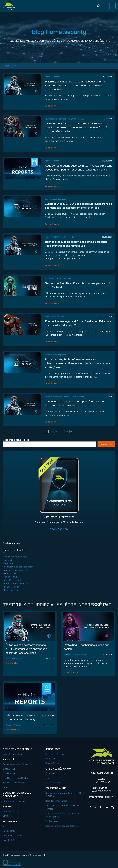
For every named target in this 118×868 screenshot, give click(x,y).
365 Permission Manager (14, 801)
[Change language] (101, 6)
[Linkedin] (101, 808)
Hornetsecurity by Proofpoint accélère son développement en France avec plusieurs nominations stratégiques (78, 363)
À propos (7, 826)
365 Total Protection (12, 754)
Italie (48, 778)
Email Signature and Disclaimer (17, 778)
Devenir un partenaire (13, 835)
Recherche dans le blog (16, 440)
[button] (5, 863)
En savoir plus (51, 106)
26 (66, 431)
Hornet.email (9, 787)
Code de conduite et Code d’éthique (62, 826)
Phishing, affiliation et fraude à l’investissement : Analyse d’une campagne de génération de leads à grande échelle (76, 85)
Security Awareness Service (16, 764)
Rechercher (106, 444)
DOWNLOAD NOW (59, 529)
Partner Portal (13, 864)
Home (6, 66)
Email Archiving (10, 769)
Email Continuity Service (14, 783)
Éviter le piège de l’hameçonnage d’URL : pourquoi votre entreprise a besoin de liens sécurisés (27, 649)
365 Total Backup (11, 811)
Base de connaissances (56, 801)
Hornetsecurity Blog (55, 754)
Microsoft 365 (78, 119)
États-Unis (50, 773)
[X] (96, 808)
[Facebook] (91, 808)
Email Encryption (11, 773)
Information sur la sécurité (16, 570)
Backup (48, 317)
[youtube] (107, 808)
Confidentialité (52, 821)
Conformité (8, 560)
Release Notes (52, 763)
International (9, 831)
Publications (51, 758)
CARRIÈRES (8, 840)
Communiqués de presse (56, 199)
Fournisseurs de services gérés (58, 119)
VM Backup (8, 816)
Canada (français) (53, 783)
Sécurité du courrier (66, 237)
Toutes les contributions (15, 550)
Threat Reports (10, 590)
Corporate (8, 563)
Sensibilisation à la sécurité (74, 397)
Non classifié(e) (10, 577)
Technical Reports (53, 77)
